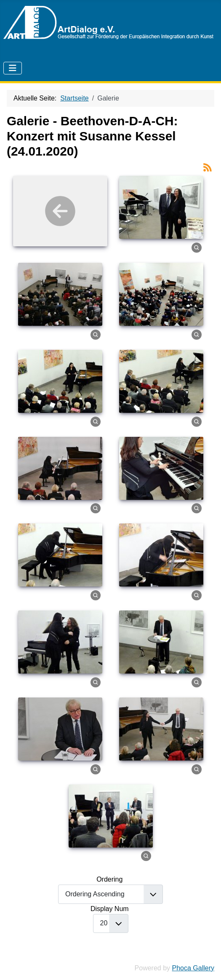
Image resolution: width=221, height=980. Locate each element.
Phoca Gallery (193, 968)
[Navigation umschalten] (13, 68)
